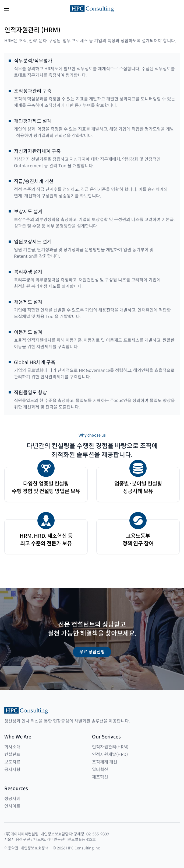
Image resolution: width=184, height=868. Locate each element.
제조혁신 (100, 777)
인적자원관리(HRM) (110, 747)
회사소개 (12, 747)
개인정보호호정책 (34, 848)
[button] (6, 9)
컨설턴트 (12, 754)
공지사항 (12, 770)
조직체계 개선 (105, 762)
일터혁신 (100, 770)
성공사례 (12, 799)
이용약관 (11, 848)
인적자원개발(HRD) (110, 754)
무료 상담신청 (92, 652)
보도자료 (12, 762)
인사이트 (12, 806)
